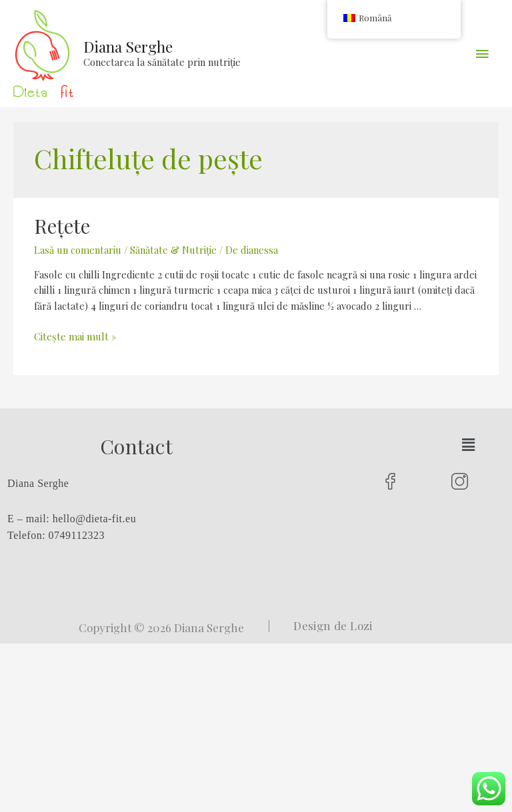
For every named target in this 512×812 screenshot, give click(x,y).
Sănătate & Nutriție (173, 250)
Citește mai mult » (75, 336)
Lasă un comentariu (78, 250)
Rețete (62, 226)
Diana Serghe (128, 46)
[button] (468, 444)
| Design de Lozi (320, 625)
